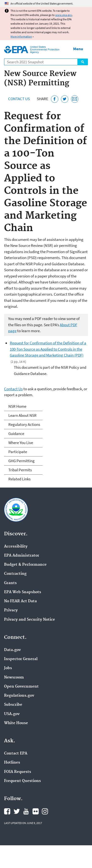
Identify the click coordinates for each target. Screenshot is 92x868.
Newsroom (14, 678)
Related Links (19, 479)
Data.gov (12, 650)
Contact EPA (16, 754)
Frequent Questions (22, 781)
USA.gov (12, 714)
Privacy (11, 610)
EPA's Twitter (17, 811)
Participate (18, 452)
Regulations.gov (19, 696)
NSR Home (17, 406)
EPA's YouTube (26, 811)
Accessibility (16, 547)
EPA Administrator (22, 556)
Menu (78, 49)
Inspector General (21, 659)
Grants (10, 583)
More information (21, 36)
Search (83, 62)
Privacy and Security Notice (30, 620)
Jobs (8, 668)
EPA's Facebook (7, 811)
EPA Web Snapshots (23, 592)
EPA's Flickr (36, 811)
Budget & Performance (25, 565)
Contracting (15, 574)
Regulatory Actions (24, 424)
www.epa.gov (64, 15)
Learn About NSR (22, 415)
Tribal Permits (20, 470)
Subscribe (13, 705)
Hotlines (12, 763)
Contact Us (19, 99)
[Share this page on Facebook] (55, 99)
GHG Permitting (22, 461)
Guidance (16, 434)
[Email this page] (75, 99)
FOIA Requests (18, 772)
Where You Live (21, 443)
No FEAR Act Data (20, 601)
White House (16, 723)
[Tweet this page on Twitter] (65, 99)
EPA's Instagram (45, 811)
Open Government (21, 687)
